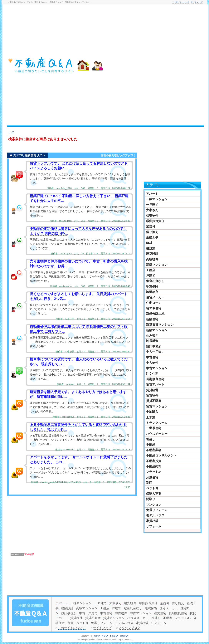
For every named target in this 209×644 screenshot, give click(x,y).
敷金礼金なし (155, 281)
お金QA (105, 636)
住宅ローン (154, 303)
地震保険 (152, 287)
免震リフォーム (157, 510)
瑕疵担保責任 (155, 221)
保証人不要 (154, 494)
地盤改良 (152, 292)
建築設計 (152, 254)
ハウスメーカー (157, 434)
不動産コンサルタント (161, 455)
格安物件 (152, 216)
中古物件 (152, 363)
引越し (151, 439)
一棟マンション (157, 199)
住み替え (152, 336)
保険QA (97, 636)
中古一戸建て (155, 352)
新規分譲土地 (155, 314)
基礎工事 (152, 237)
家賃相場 (152, 521)
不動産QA (114, 636)
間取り (151, 499)
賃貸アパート (155, 385)
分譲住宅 (152, 477)
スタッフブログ (129, 628)
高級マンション (157, 265)
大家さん (152, 210)
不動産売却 (154, 466)
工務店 (151, 270)
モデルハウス (155, 515)
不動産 (151, 444)
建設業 (151, 248)
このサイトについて (181, 2)
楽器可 (151, 226)
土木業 (151, 417)
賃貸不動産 (154, 401)
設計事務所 (154, 346)
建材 (149, 243)
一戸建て (152, 205)
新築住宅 (152, 319)
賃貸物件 (152, 395)
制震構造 (152, 341)
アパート (152, 194)
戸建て (151, 276)
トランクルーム (157, 423)
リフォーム (154, 526)
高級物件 (152, 259)
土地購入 (152, 412)
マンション (154, 505)
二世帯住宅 (154, 428)
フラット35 (154, 472)
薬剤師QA (124, 636)
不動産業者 (154, 450)
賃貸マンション (157, 406)
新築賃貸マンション (160, 325)
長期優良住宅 (155, 379)
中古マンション (157, 368)
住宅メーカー (155, 297)
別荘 (149, 483)
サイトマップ (197, 2)
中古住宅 (152, 357)
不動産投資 (154, 461)
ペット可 (152, 488)
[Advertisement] (183, 65)
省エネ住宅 (154, 308)
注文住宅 (152, 374)
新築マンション (157, 330)
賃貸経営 (152, 390)
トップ (11, 132)
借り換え (152, 232)
